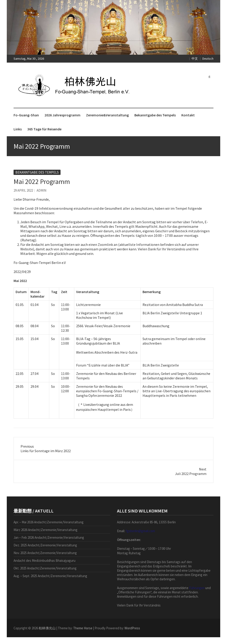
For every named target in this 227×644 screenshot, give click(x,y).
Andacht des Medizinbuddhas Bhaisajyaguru (44, 561)
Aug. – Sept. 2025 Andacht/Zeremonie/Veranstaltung (50, 576)
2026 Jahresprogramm (62, 115)
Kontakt (188, 115)
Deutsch (208, 59)
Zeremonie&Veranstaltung (107, 115)
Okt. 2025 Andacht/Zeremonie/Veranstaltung (45, 568)
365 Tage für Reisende (44, 129)
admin (41, 190)
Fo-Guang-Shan (26, 115)
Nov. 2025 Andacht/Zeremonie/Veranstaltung (45, 553)
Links (18, 129)
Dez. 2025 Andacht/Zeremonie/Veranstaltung (45, 545)
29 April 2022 (23, 190)
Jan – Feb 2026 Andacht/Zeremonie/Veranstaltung (49, 537)
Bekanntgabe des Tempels (155, 115)
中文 (195, 59)
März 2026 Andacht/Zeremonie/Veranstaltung (46, 530)
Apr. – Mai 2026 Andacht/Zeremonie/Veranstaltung (49, 522)
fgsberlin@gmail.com (140, 531)
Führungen (197, 588)
